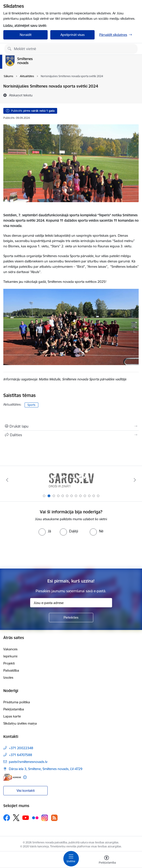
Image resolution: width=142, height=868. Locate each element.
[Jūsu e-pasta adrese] (71, 603)
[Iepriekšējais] (7, 480)
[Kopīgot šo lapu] (71, 435)
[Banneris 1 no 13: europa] (71, 480)
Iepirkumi (10, 656)
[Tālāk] (135, 480)
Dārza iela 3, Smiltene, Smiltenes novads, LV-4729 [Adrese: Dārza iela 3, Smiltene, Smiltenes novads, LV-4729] (46, 769)
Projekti (9, 663)
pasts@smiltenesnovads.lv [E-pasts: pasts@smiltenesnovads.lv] (28, 762)
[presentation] (71, 552)
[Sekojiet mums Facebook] (7, 818)
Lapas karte (12, 716)
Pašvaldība (11, 670)
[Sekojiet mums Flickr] (35, 817)
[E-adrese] (12, 777)
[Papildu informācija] (25, 777)
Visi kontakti (26, 791)
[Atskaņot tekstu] (21, 95)
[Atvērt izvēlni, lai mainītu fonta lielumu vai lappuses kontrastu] (107, 860)
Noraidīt (26, 35)
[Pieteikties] (71, 618)
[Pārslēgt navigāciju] (71, 859)
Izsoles (8, 677)
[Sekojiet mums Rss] (54, 818)
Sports (31, 405)
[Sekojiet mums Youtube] (26, 817)
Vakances (10, 649)
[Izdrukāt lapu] (71, 426)
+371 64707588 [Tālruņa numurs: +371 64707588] (20, 755)
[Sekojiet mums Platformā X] (16, 818)
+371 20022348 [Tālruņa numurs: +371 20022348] (21, 748)
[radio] (45, 531)
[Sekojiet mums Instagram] (45, 818)
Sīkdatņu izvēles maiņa (20, 723)
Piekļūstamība (14, 709)
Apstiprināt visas (73, 35)
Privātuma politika (17, 702)
